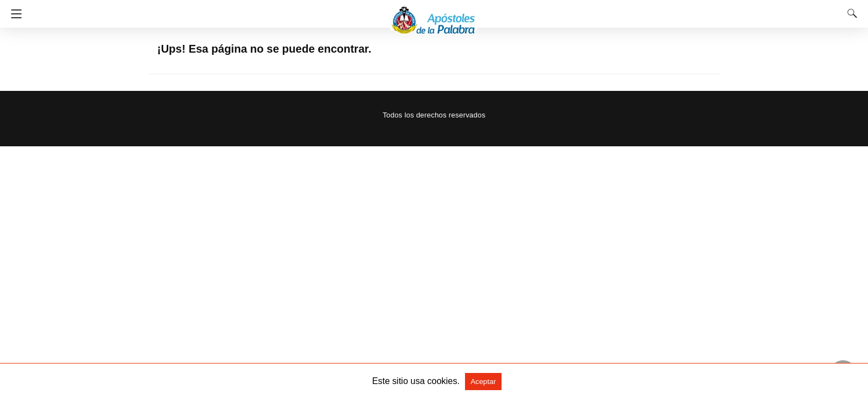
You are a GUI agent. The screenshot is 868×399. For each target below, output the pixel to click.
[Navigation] (14, 14)
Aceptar (483, 382)
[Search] (850, 13)
